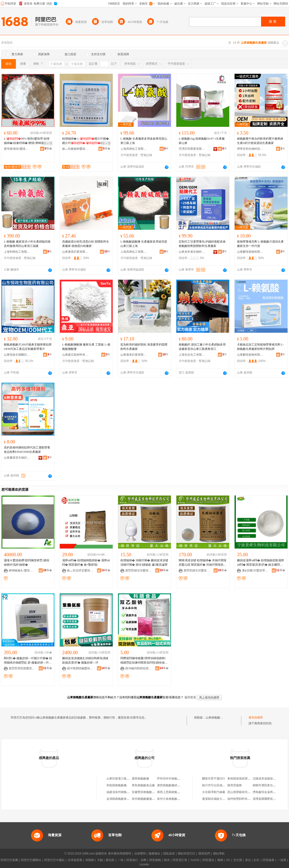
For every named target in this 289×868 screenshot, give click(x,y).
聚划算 (110, 860)
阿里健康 (269, 860)
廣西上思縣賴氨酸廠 (170, 792)
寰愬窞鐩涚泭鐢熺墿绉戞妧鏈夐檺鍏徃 (138, 570)
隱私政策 (169, 854)
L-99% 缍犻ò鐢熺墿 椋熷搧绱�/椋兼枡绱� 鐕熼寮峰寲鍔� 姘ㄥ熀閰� (27, 141)
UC (228, 860)
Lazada (144, 864)
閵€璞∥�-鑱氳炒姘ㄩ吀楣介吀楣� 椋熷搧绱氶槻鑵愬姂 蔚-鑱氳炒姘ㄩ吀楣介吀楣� (28, 661)
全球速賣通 (75, 860)
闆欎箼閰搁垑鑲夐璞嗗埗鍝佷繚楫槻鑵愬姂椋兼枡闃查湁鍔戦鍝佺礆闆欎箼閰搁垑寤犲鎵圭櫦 (144, 661)
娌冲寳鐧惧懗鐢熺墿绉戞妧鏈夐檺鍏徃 (80, 668)
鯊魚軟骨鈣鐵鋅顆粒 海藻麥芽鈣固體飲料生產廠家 (144, 347)
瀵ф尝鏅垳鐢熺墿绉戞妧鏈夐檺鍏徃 (255, 570)
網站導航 (219, 854)
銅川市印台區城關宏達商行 (219, 785)
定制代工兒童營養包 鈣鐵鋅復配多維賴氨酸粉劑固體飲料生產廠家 (202, 244)
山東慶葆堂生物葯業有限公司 (17, 458)
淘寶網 (90, 860)
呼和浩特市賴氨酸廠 (170, 779)
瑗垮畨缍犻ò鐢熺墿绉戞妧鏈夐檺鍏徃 (17, 149)
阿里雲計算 (180, 860)
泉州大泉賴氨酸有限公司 (173, 799)
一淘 (120, 860)
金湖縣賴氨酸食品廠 (119, 799)
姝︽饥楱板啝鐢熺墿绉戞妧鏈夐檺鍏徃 (75, 149)
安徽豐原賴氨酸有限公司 (148, 792)
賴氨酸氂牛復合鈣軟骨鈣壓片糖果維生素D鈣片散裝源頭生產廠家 (260, 141)
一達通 (282, 860)
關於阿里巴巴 (187, 854)
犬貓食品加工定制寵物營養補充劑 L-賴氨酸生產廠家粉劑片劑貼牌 (260, 347)
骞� (48, 149)
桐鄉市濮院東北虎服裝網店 (270, 785)
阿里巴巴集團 (9, 860)
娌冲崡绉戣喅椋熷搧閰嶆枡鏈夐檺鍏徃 (138, 668)
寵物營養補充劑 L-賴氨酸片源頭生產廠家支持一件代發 (260, 244)
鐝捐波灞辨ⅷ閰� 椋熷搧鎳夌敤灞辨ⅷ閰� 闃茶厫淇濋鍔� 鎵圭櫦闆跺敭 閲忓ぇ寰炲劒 (260, 563)
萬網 (220, 860)
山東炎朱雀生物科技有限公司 (192, 252)
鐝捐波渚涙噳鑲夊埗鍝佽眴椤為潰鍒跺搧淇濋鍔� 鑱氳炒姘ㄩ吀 (85, 660)
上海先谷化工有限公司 (192, 355)
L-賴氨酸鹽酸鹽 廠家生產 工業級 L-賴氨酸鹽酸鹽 (86, 347)
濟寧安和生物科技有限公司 (250, 149)
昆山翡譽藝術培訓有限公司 (245, 792)
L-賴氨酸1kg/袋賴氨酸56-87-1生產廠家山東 (202, 141)
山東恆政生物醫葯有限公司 (17, 355)
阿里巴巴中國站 (54, 860)
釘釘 (257, 860)
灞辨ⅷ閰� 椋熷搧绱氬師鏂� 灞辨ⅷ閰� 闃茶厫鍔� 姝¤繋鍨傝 (86, 563)
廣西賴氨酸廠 (140, 779)
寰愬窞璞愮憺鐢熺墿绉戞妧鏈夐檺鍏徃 (22, 668)
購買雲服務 (235, 785)
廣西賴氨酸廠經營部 (170, 785)
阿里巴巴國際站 (31, 860)
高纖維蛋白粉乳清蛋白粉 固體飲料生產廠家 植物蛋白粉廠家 (86, 244)
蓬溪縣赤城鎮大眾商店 (217, 799)
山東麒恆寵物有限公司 (250, 252)
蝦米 (167, 860)
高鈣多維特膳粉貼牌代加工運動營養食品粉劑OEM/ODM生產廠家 (27, 450)
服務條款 (154, 854)
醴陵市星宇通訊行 (214, 779)
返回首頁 (190, 697)
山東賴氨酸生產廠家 (219, 718)
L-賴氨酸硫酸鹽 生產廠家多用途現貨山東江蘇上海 (144, 244)
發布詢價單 (256, 718)
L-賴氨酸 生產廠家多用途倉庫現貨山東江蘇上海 (144, 141)
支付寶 (238, 860)
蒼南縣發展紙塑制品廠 (242, 779)
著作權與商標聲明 (119, 854)
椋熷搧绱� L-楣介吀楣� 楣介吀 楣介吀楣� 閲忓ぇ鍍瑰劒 (86, 141)
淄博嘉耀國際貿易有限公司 (270, 799)
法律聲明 (140, 854)
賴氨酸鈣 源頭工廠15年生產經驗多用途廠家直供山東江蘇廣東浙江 (202, 347)
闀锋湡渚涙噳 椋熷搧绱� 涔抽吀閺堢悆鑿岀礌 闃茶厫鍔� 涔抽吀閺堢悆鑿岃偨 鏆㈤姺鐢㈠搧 (203, 563)
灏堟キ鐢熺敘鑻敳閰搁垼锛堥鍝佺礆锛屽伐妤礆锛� (27, 563)
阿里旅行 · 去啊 (136, 860)
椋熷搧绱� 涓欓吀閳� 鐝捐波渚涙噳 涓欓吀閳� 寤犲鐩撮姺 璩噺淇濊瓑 (144, 563)
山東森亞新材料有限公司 (75, 355)
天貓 (100, 860)
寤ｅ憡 (48, 143)
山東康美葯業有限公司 (75, 252)
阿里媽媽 (155, 860)
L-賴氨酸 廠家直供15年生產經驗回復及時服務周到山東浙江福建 (27, 244)
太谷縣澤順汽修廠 (214, 792)
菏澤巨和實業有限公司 (192, 149)
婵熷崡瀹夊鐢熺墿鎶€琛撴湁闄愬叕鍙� (22, 570)
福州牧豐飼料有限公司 (242, 799)
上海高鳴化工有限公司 (134, 149)
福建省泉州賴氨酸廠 (119, 792)
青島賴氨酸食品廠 (143, 785)
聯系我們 (204, 854)
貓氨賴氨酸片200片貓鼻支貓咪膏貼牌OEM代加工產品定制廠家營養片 (28, 347)
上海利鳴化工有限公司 (17, 252)
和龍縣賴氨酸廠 (117, 785)
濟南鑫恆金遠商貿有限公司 (270, 792)
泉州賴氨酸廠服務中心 (146, 799)
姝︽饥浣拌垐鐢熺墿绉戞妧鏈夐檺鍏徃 (80, 570)
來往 (248, 860)
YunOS (195, 860)
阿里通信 (208, 860)
